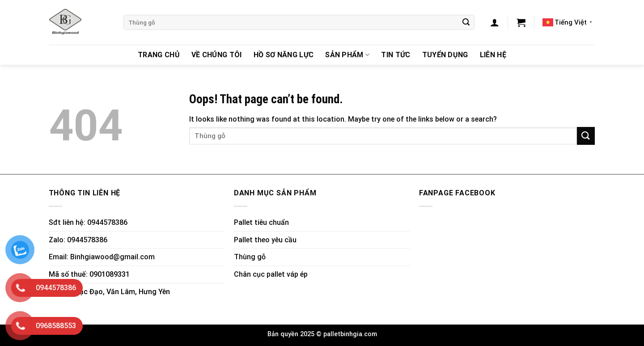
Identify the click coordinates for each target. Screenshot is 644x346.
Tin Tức (396, 55)
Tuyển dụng (445, 55)
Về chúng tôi (217, 55)
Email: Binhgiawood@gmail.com (102, 257)
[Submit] (466, 22)
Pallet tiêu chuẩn (261, 222)
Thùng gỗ (250, 257)
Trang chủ (159, 55)
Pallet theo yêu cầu (265, 240)
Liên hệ (493, 55)
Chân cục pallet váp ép (271, 274)
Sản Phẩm (347, 55)
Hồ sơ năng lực (284, 55)
